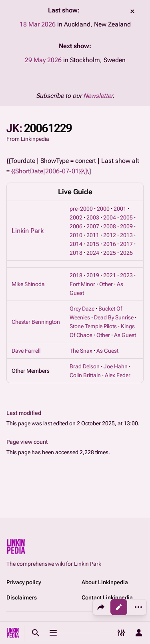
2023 (126, 275)
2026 (126, 253)
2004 (110, 217)
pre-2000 (81, 209)
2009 (126, 226)
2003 (93, 217)
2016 (110, 244)
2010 (76, 235)
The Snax (81, 351)
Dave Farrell (26, 351)
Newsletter (98, 96)
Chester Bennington (36, 322)
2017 (126, 244)
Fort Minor (82, 284)
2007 (93, 226)
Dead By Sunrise (114, 317)
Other (106, 284)
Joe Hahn (116, 366)
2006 (76, 226)
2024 (93, 253)
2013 (126, 235)
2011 (93, 235)
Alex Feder (118, 375)
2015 (93, 244)
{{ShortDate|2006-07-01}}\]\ (50, 171)
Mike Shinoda (28, 284)
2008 (110, 226)
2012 (110, 235)
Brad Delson (85, 366)
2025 (110, 253)
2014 (76, 244)
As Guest (125, 335)
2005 (126, 217)
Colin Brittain (85, 375)
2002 (76, 217)
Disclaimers (22, 597)
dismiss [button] (132, 11)
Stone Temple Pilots (93, 326)
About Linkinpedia (105, 582)
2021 (110, 275)
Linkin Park (28, 231)
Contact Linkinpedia (107, 597)
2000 (103, 209)
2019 (93, 275)
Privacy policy (24, 582)
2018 (76, 253)
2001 (120, 209)
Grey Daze (82, 309)
